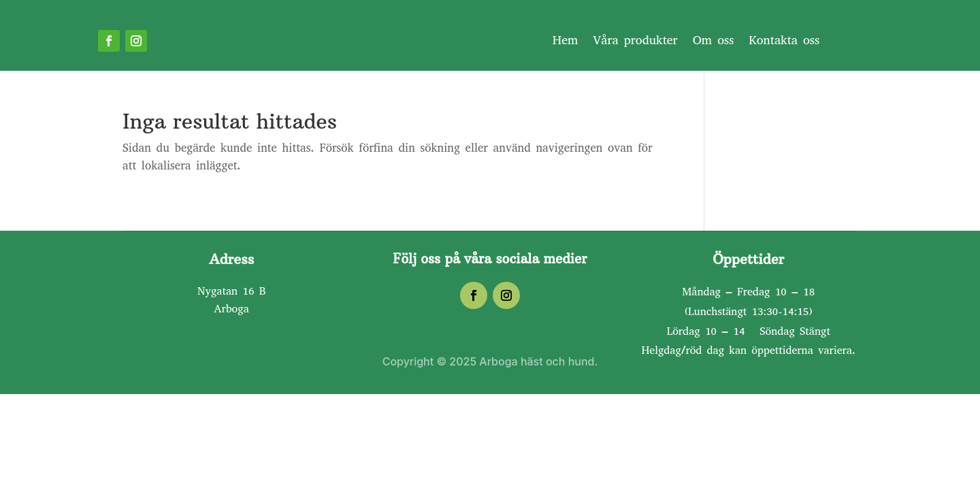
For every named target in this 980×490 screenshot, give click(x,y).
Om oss (714, 42)
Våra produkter (635, 42)
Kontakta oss (784, 42)
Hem (566, 42)
